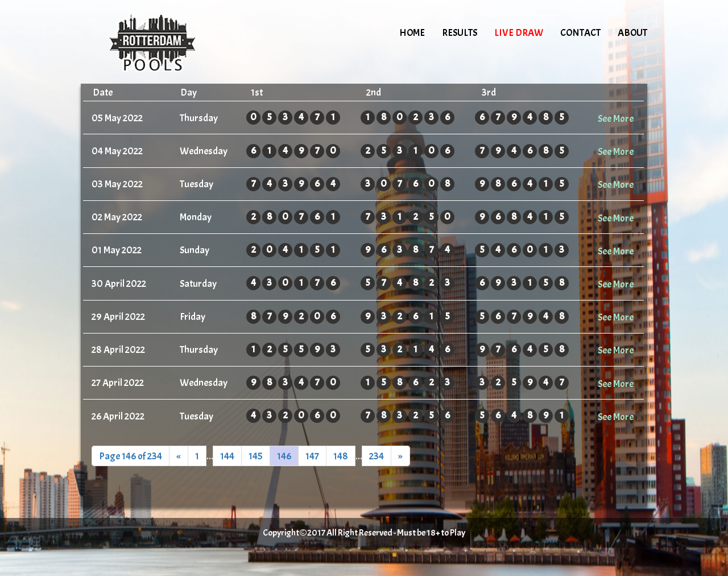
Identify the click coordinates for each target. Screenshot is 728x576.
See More (616, 118)
